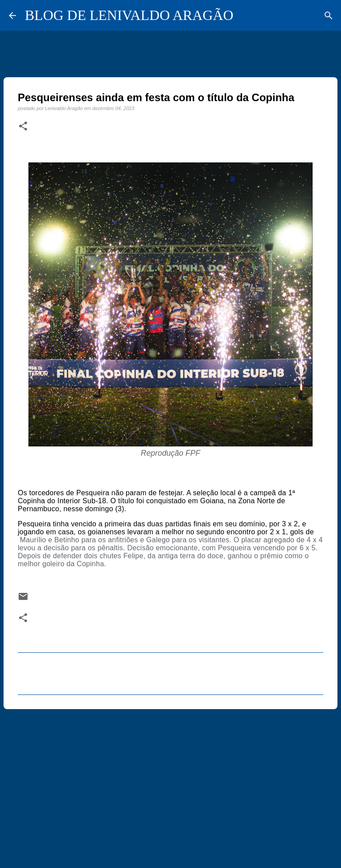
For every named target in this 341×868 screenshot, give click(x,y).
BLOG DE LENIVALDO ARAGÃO (129, 15)
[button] (23, 126)
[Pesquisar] (329, 16)
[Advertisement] (170, 785)
